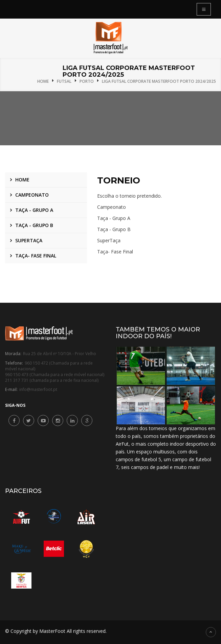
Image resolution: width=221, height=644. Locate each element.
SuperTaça (29, 240)
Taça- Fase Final (36, 256)
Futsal (64, 81)
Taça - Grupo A (34, 210)
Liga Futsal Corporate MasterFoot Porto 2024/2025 (159, 81)
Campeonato (32, 195)
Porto (87, 81)
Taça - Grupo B (34, 225)
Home (43, 81)
